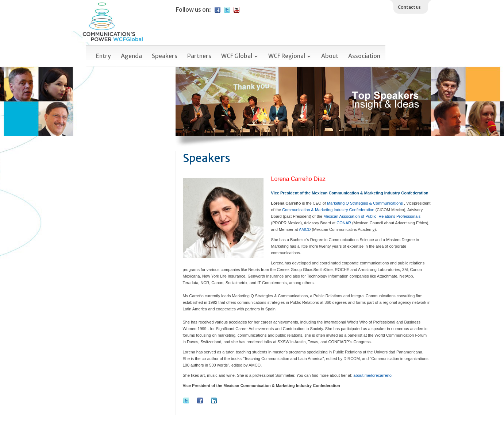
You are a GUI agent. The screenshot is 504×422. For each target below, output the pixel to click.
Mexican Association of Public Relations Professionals (372, 216)
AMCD (305, 229)
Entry (103, 56)
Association (364, 56)
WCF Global (240, 56)
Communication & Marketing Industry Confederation (328, 210)
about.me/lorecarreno (372, 375)
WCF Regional (290, 56)
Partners (199, 56)
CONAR (344, 223)
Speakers (165, 56)
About (330, 56)
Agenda (131, 56)
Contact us (409, 7)
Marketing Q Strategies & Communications (366, 203)
